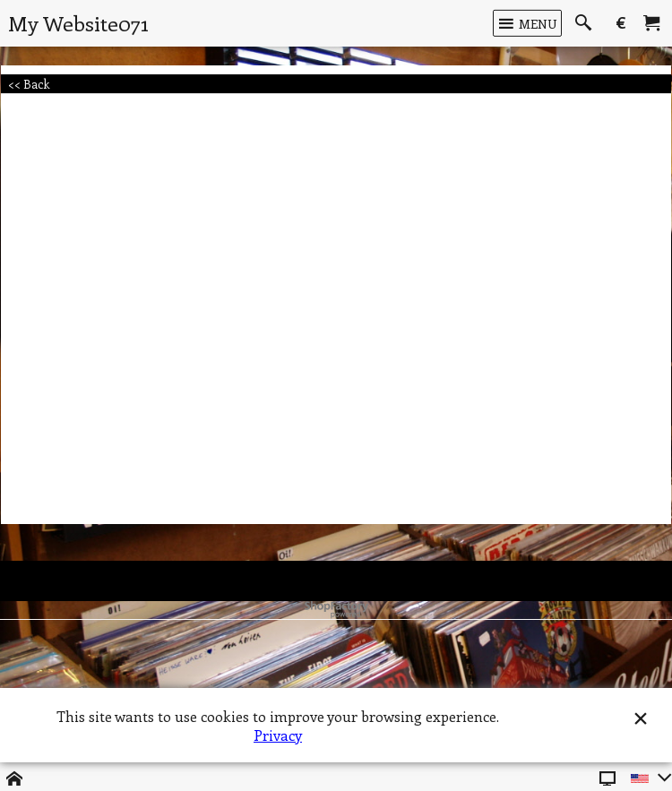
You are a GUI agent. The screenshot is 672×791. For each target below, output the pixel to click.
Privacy (278, 735)
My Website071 (78, 23)
